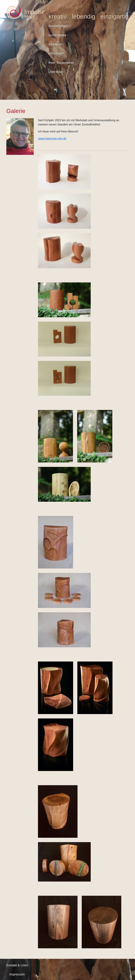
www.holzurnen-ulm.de (52, 138)
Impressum (17, 974)
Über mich (56, 72)
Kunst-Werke (57, 35)
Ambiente (55, 44)
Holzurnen (56, 53)
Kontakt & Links (17, 965)
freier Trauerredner (61, 63)
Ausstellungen (58, 26)
